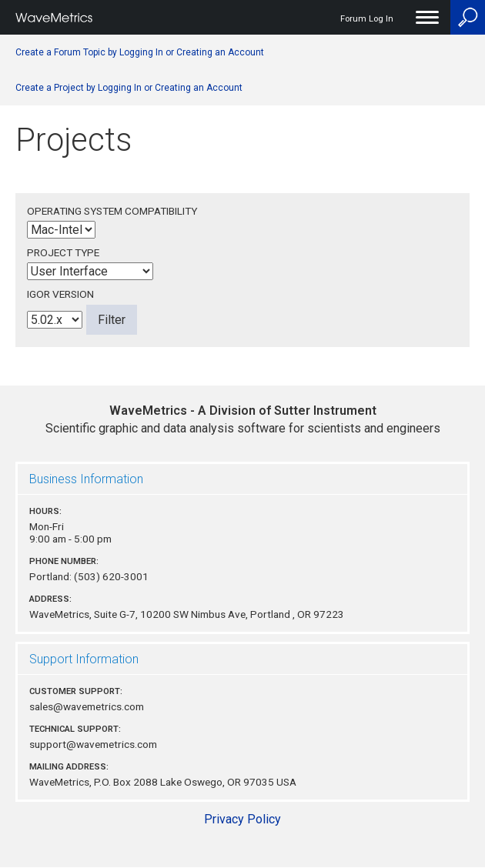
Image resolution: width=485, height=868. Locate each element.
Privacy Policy (242, 819)
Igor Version (60, 294)
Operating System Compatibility (112, 211)
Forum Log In (367, 19)
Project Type (63, 252)
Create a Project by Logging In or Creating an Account (129, 88)
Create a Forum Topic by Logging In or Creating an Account (140, 52)
